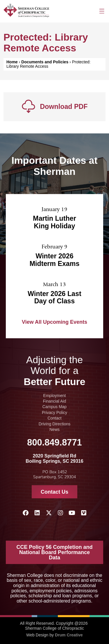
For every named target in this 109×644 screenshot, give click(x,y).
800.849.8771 (54, 442)
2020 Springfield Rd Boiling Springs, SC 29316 (54, 458)
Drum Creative (69, 635)
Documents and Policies (45, 62)
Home (12, 62)
